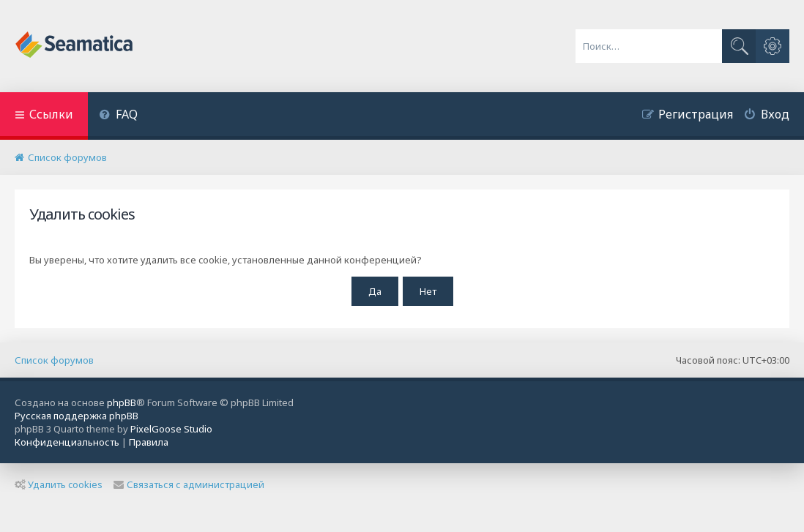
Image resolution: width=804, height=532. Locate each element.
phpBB (122, 402)
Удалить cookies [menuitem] (59, 484)
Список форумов (54, 360)
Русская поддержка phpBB (77, 416)
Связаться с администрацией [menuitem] (189, 484)
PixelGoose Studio (171, 429)
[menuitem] (118, 116)
